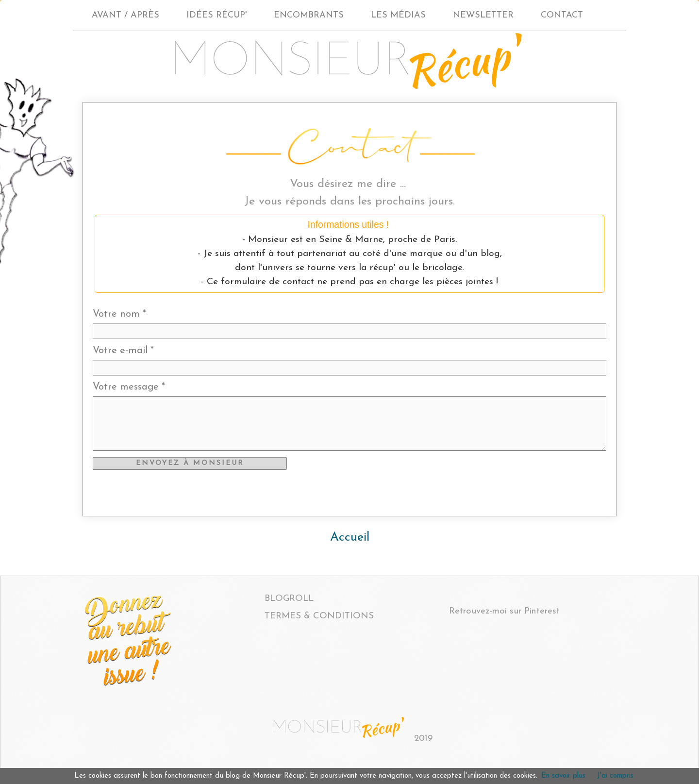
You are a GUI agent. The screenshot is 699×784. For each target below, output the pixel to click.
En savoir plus (563, 776)
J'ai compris (615, 776)
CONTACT (562, 15)
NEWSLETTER (483, 15)
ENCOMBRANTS (309, 15)
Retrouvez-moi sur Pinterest (504, 611)
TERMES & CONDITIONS (319, 616)
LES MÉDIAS (398, 15)
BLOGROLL (289, 599)
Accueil (350, 537)
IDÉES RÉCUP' (216, 15)
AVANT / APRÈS (125, 15)
